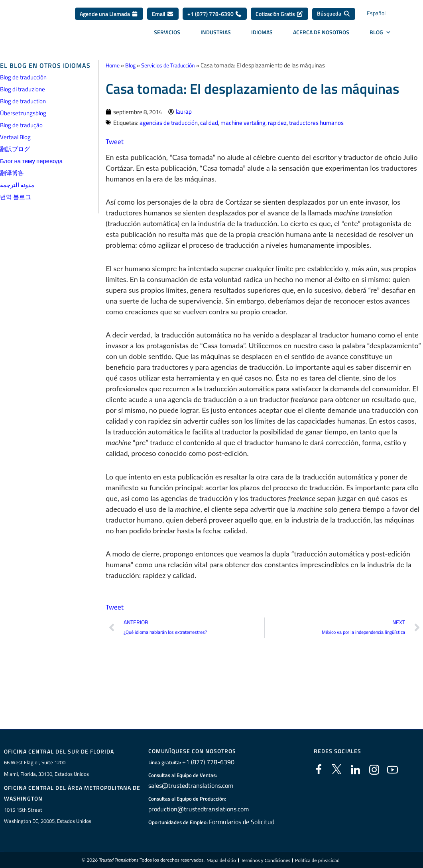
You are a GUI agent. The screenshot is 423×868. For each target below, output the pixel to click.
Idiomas (262, 32)
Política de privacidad (317, 861)
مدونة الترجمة (17, 185)
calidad (209, 122)
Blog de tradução (21, 125)
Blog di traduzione (23, 89)
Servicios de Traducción (173, 65)
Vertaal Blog (15, 137)
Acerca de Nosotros (321, 32)
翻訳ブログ (15, 149)
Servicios (167, 32)
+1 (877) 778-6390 (215, 14)
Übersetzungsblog (23, 113)
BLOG (380, 32)
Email (163, 14)
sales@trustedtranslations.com (190, 786)
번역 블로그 (16, 197)
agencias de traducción (169, 122)
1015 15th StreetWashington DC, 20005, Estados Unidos (48, 816)
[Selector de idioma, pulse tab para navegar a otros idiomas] (383, 14)
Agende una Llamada (109, 14)
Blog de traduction (23, 101)
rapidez (277, 122)
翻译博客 (12, 173)
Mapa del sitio (221, 861)
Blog (132, 65)
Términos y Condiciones (266, 861)
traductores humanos (316, 122)
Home (113, 65)
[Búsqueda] (334, 14)
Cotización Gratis (279, 14)
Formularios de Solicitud (242, 822)
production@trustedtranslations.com (196, 809)
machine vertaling (243, 122)
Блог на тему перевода (31, 161)
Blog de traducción (23, 77)
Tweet (115, 141)
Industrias (216, 32)
